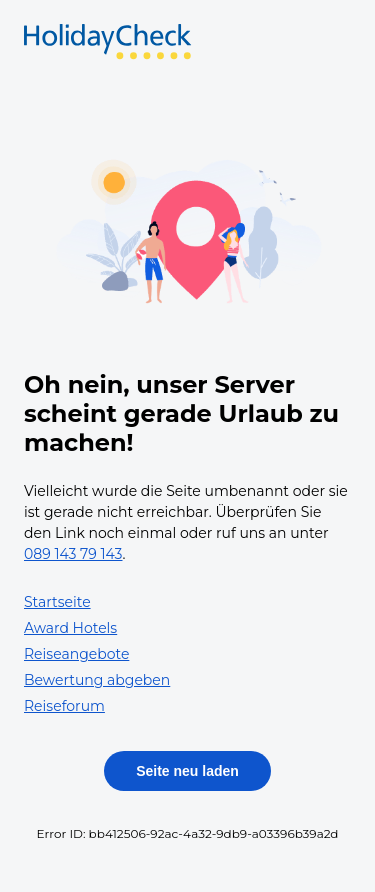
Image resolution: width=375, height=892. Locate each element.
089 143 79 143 (73, 554)
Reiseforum (64, 706)
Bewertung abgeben (97, 680)
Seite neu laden (187, 771)
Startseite (57, 602)
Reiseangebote (76, 654)
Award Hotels (70, 628)
